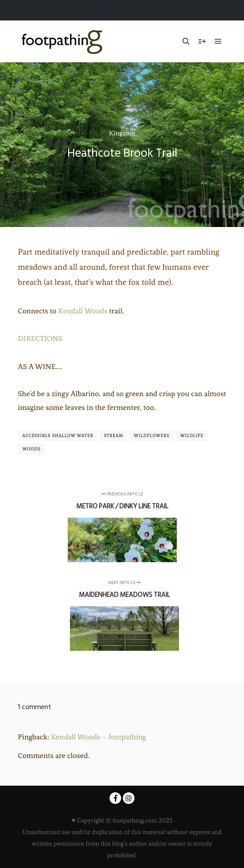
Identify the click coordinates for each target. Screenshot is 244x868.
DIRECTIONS (40, 338)
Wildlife (191, 436)
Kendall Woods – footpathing (98, 737)
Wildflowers (152, 436)
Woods (31, 449)
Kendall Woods (83, 311)
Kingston (122, 133)
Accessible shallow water (58, 436)
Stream (113, 436)
